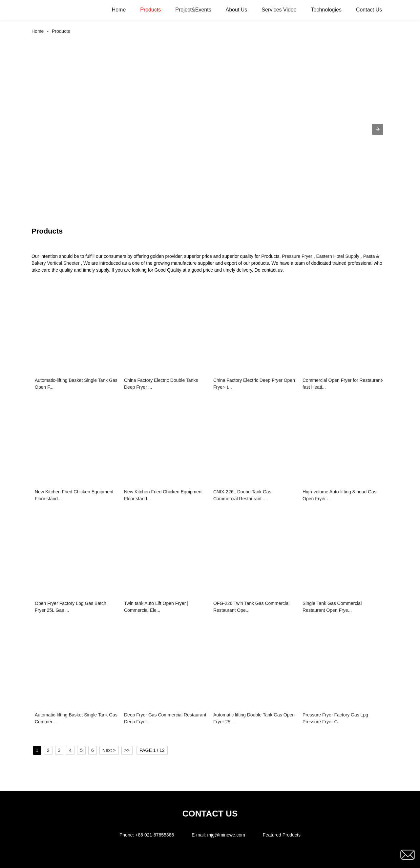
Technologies (326, 10)
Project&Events (193, 10)
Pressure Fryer (297, 256)
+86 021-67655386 (155, 835)
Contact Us (369, 10)
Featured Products (282, 835)
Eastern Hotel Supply (338, 256)
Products (150, 10)
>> (127, 750)
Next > (109, 750)
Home (119, 10)
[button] (378, 129)
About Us (237, 10)
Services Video (279, 10)
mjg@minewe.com (226, 835)
